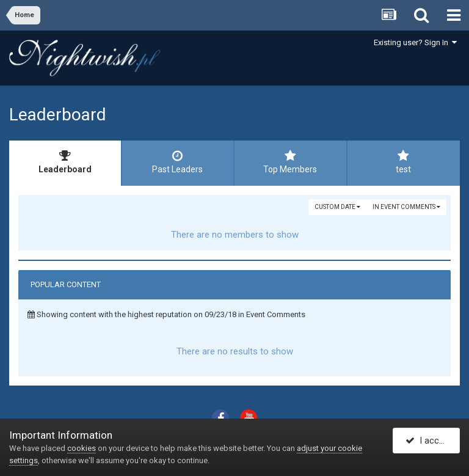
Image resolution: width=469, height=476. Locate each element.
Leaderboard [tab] (65, 162)
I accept (429, 441)
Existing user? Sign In (415, 42)
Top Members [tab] (290, 162)
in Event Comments (406, 207)
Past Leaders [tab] (178, 162)
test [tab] (404, 162)
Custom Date (337, 207)
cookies (82, 448)
